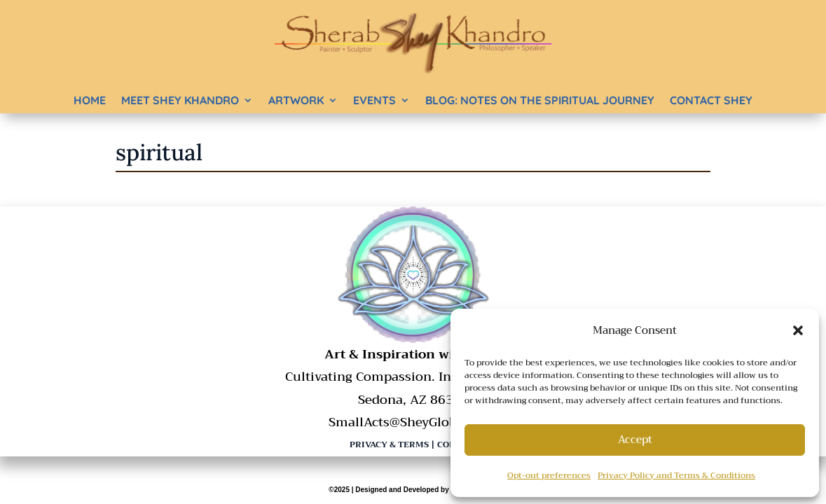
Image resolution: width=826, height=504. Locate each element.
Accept (635, 440)
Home (90, 100)
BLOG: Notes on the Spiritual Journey (540, 100)
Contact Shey (711, 100)
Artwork (296, 100)
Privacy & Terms (389, 444)
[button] (798, 330)
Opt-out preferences (549, 475)
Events (374, 100)
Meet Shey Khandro (180, 100)
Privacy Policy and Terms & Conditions (676, 475)
